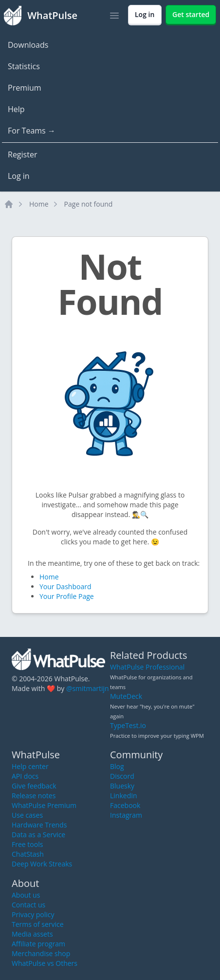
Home (39, 204)
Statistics (24, 66)
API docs (25, 776)
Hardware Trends (39, 825)
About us (26, 895)
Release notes (34, 796)
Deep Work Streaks (42, 864)
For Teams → (32, 131)
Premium (25, 88)
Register (22, 154)
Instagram (126, 815)
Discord (122, 776)
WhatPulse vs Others (45, 963)
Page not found (89, 204)
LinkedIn (124, 796)
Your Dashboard (65, 586)
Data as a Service (38, 835)
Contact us (28, 905)
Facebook (125, 805)
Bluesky (122, 786)
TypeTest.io (128, 725)
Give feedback (34, 786)
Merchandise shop (41, 953)
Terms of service (38, 924)
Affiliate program (38, 944)
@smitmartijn (88, 688)
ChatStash (28, 854)
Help (16, 109)
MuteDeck (126, 696)
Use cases (27, 815)
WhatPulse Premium (44, 805)
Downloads (28, 45)
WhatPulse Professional (147, 667)
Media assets (32, 934)
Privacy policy (33, 914)
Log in (19, 176)
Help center (30, 766)
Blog (117, 766)
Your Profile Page (67, 596)
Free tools (27, 844)
